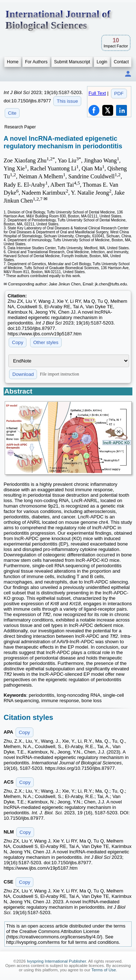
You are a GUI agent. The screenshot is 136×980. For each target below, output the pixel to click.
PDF (119, 94)
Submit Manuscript (72, 62)
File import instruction (59, 374)
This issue (67, 101)
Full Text (97, 93)
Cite (12, 113)
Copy (18, 342)
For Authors (36, 62)
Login (102, 62)
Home (13, 62)
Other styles (46, 342)
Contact (121, 62)
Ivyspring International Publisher (56, 961)
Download (23, 374)
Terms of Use (104, 970)
